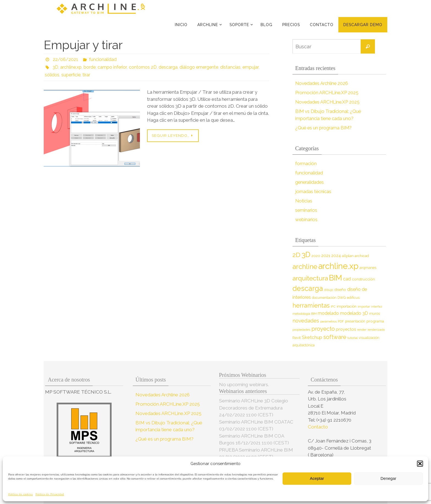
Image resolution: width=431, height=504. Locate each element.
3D (55, 67)
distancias (230, 67)
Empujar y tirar (83, 45)
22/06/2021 (65, 59)
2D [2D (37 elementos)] (296, 255)
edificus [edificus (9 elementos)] (353, 298)
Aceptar (317, 478)
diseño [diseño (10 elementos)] (340, 289)
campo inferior (112, 67)
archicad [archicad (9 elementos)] (362, 256)
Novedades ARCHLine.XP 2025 (328, 102)
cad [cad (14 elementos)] (347, 279)
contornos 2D (142, 67)
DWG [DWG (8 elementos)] (342, 298)
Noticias (304, 201)
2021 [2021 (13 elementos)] (326, 256)
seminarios (306, 210)
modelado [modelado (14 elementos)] (328, 313)
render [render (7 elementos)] (362, 330)
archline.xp (71, 67)
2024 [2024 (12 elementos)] (336, 256)
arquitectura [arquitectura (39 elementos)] (310, 278)
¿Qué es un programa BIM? (324, 128)
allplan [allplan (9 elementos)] (348, 256)
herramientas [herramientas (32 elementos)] (311, 305)
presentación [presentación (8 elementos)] (355, 321)
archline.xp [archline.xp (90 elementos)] (338, 266)
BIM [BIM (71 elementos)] (335, 278)
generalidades (310, 182)
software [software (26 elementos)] (335, 337)
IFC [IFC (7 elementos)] (333, 307)
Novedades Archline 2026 (322, 83)
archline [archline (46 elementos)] (305, 267)
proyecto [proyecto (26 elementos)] (323, 329)
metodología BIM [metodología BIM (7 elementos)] (305, 314)
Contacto (318, 427)
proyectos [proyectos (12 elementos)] (346, 329)
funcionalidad (103, 59)
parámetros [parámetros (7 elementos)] (328, 321)
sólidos (52, 75)
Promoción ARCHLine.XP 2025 (327, 93)
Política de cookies (20, 494)
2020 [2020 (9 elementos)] (316, 256)
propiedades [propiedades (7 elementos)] (301, 330)
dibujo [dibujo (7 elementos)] (329, 290)
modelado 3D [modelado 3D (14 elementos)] (354, 313)
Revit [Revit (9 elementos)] (297, 338)
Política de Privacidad (50, 494)
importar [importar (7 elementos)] (364, 307)
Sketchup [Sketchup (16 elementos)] (312, 337)
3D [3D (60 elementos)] (306, 254)
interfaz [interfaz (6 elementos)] (377, 307)
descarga (168, 67)
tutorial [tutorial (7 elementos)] (353, 338)
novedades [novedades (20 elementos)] (306, 321)
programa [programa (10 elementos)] (375, 321)
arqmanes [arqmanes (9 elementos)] (368, 268)
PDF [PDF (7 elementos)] (341, 321)
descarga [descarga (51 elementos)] (308, 288)
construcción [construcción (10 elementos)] (363, 279)
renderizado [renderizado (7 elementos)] (376, 330)
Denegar (388, 478)
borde (90, 67)
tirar (86, 75)
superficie (71, 75)
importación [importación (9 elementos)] (347, 306)
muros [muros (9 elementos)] (375, 314)
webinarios (307, 219)
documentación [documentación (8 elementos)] (324, 298)
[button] (420, 464)
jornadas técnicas (313, 191)
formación (306, 163)
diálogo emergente (198, 67)
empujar (250, 67)
